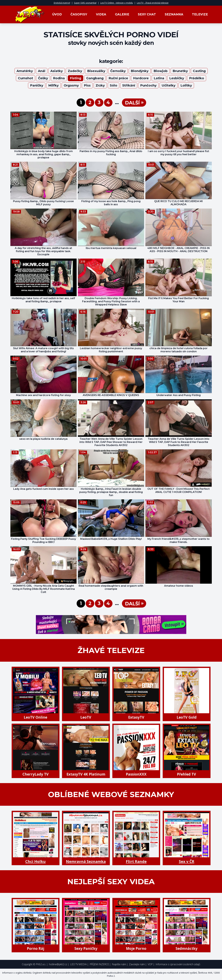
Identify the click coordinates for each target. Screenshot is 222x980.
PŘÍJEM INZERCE (99, 964)
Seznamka (174, 14)
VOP (150, 964)
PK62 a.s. (41, 964)
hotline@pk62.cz (58, 964)
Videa (101, 14)
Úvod (57, 14)
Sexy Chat (147, 14)
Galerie (122, 14)
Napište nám (119, 964)
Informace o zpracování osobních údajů (178, 964)
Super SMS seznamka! (85, 3)
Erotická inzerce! (62, 3)
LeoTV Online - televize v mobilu (117, 3)
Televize (200, 14)
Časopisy (79, 14)
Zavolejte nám (137, 964)
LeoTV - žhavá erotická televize (153, 3)
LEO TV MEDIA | (79, 964)
